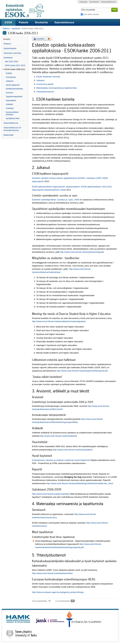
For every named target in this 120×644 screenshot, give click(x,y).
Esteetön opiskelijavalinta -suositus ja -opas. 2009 (56, 200)
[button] (42, 39)
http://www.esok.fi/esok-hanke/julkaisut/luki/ (52, 573)
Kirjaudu (83, 2)
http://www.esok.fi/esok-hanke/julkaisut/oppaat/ (82, 252)
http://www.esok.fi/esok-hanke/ (71, 371)
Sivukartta (41, 22)
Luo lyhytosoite (63, 601)
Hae (81, 7)
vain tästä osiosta (91, 14)
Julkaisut (40, 80)
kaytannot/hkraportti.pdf (96, 371)
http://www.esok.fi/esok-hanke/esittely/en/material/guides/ (59, 321)
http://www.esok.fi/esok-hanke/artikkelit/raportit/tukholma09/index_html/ (80, 483)
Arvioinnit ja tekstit (45, 84)
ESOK (8, 22)
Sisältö (7, 39)
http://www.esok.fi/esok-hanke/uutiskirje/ (51, 494)
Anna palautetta (39, 601)
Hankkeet (16, 29)
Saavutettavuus (64, 22)
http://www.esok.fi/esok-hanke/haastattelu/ (73, 450)
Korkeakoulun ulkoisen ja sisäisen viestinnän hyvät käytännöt (61, 460)
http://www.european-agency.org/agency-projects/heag (58, 592)
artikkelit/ (73, 436)
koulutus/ (43, 526)
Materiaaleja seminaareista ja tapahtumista (56, 88)
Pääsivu (6, 29)
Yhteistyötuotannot (45, 92)
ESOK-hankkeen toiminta (48, 77)
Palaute (24, 22)
